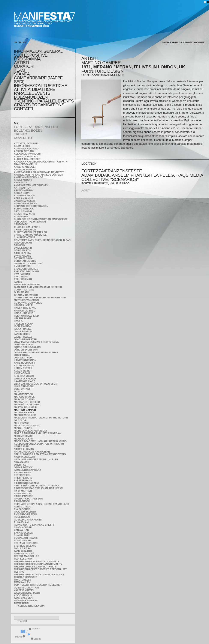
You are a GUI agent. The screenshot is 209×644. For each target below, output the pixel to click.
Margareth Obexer (27, 402)
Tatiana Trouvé (24, 554)
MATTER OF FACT (24, 412)
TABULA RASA (22, 548)
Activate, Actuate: (26, 143)
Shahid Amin (22, 535)
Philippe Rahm (23, 478)
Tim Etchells (22, 580)
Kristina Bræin (24, 376)
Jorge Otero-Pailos (27, 347)
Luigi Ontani (22, 389)
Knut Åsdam (22, 373)
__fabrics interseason (29, 606)
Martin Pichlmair (25, 407)
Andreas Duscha (25, 170)
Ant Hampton (23, 188)
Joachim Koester (25, 339)
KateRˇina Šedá (24, 366)
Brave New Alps (24, 214)
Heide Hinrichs (24, 313)
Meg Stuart (22, 423)
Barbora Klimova (26, 203)
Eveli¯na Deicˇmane (27, 271)
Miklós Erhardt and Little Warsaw (37, 433)
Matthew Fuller (25, 415)
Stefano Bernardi (26, 543)
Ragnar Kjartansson (28, 499)
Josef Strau (22, 355)
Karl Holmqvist (25, 363)
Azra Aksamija (24, 198)
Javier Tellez (23, 337)
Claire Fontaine (25, 237)
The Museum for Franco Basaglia (37, 561)
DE (16, 42)
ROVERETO (23, 138)
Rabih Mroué (22, 494)
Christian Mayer (25, 230)
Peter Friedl (22, 475)
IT (20, 42)
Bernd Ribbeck (24, 209)
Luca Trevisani (24, 386)
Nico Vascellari (25, 457)
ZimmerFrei (21, 603)
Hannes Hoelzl (24, 305)
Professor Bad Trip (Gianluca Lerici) (39, 488)
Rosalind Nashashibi (28, 520)
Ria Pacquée (22, 509)
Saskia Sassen (23, 533)
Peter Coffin (23, 472)
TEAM (19, 70)
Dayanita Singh (24, 258)
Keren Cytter (23, 368)
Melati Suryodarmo (27, 426)
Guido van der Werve (28, 303)
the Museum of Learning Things (35, 567)
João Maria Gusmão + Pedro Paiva (36, 342)
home (166, 42)
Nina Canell (22, 462)
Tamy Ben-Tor (23, 551)
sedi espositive (31, 55)
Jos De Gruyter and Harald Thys (36, 352)
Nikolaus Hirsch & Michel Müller (36, 459)
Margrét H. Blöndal (28, 405)
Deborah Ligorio (25, 261)
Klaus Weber (23, 371)
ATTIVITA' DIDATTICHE (35, 89)
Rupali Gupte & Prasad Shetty (34, 525)
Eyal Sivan (21, 277)
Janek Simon (22, 334)
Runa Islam (21, 522)
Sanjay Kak (21, 530)
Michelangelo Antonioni (30, 431)
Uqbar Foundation (26, 588)
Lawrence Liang (25, 381)
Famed (18, 282)
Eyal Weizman (23, 279)
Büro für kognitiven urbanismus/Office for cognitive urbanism (41, 220)
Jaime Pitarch (23, 331)
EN (25, 42)
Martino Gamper (25, 410)
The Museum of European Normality (38, 564)
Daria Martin (22, 250)
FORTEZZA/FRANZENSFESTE (37, 127)
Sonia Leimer (22, 540)
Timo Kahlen (22, 582)
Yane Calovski (23, 598)
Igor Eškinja (22, 326)
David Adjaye (22, 256)
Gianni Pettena (24, 290)
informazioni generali (39, 51)
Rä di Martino (23, 491)
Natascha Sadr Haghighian (32, 452)
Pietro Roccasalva (27, 483)
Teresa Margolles (27, 556)
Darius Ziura (22, 253)
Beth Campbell (24, 211)
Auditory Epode (24, 196)
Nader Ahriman (24, 449)
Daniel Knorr (23, 248)
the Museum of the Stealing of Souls (39, 575)
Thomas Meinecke (26, 577)
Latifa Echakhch (25, 379)
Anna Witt (20, 182)
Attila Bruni (22, 193)
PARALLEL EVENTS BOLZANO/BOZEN (32, 95)
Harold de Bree (25, 311)
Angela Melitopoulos (29, 177)
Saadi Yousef (23, 527)
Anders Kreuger (25, 167)
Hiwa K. (18, 321)
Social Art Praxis (26, 538)
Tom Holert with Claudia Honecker (38, 585)
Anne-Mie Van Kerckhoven (31, 185)
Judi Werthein (23, 358)
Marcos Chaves (24, 397)
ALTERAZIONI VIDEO (26, 156)
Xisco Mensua (23, 595)
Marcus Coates (24, 399)
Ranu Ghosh (22, 501)
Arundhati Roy (24, 190)
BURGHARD (21, 217)
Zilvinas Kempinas (26, 600)
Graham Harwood (26, 295)
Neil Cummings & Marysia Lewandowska (40, 454)
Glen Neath (22, 292)
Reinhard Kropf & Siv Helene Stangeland (42, 504)
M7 (16, 123)
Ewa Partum (22, 274)
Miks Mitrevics (24, 436)
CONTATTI (23, 109)
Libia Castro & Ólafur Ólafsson (36, 384)
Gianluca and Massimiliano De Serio (38, 287)
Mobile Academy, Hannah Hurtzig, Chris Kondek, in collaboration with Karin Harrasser (40, 444)
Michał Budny (23, 428)
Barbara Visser (25, 201)
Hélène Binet (23, 318)
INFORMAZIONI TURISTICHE (40, 86)
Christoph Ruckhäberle (30, 235)
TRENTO (20, 134)
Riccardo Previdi (25, 514)
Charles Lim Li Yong (27, 227)
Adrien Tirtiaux (24, 151)
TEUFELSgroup (24, 559)
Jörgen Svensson (26, 350)
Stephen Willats (25, 546)
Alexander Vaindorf (28, 154)
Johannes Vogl (24, 345)
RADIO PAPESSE (24, 496)
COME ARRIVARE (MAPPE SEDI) (38, 80)
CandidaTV (21, 224)
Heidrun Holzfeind (26, 316)
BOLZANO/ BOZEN (28, 130)
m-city (18, 391)
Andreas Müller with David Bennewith (40, 172)
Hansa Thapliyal (25, 308)
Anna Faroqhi (23, 180)
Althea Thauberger (27, 159)
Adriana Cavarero (26, 149)
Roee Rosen (22, 517)
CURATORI (24, 66)
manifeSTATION (23, 394)
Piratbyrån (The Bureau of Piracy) (37, 486)
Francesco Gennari (27, 284)
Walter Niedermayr (27, 593)
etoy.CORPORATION (26, 269)
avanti (86, 191)
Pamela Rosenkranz (27, 470)
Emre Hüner (22, 266)
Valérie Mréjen (24, 590)
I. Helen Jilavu (23, 324)
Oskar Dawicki (24, 467)
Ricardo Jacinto (25, 512)
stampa (22, 74)
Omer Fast (21, 465)
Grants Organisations (39, 105)
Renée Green (22, 507)
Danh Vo (19, 245)
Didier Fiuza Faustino (28, 263)
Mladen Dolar (23, 439)
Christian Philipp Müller (30, 232)
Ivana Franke (23, 329)
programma (27, 59)
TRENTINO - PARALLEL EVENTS (44, 101)
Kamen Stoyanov (25, 360)
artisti (21, 63)
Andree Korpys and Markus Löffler (38, 175)
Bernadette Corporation (31, 206)
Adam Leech (22, 146)
